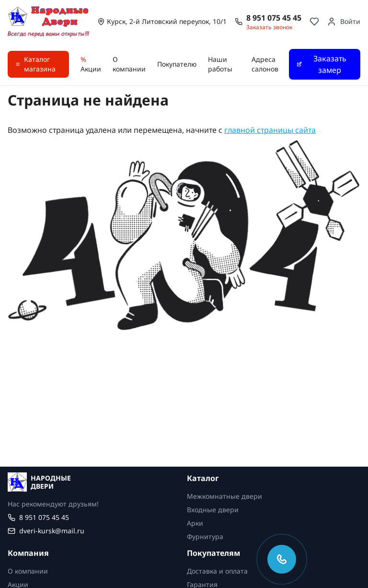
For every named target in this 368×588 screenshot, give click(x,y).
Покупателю (177, 64)
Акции (91, 64)
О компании (129, 64)
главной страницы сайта (270, 130)
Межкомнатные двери (224, 496)
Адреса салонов (265, 64)
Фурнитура (205, 536)
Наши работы (220, 64)
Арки (195, 523)
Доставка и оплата (217, 571)
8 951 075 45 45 (274, 18)
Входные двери (213, 510)
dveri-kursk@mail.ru (52, 531)
